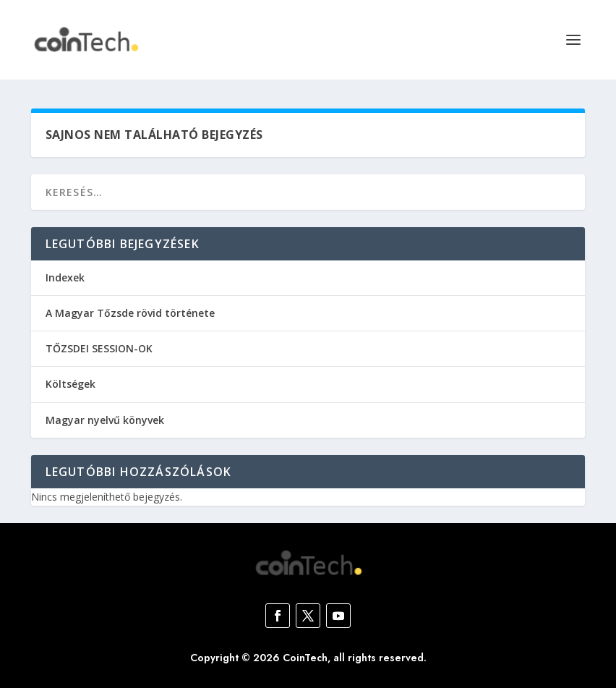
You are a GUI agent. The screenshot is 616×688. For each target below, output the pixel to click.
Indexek (65, 277)
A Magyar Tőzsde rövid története (130, 313)
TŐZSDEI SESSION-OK (99, 348)
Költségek (70, 384)
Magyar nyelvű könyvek (105, 420)
